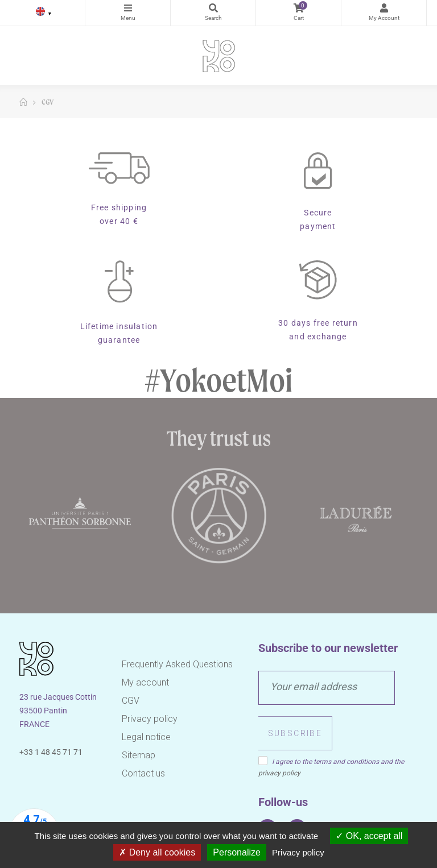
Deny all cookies (157, 852)
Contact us (143, 773)
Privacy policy (150, 719)
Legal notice (146, 737)
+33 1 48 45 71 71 (51, 752)
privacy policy (279, 773)
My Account (384, 8)
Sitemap (139, 755)
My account (145, 682)
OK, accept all (369, 836)
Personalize (237, 852)
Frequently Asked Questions (177, 664)
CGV (131, 701)
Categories (128, 8)
